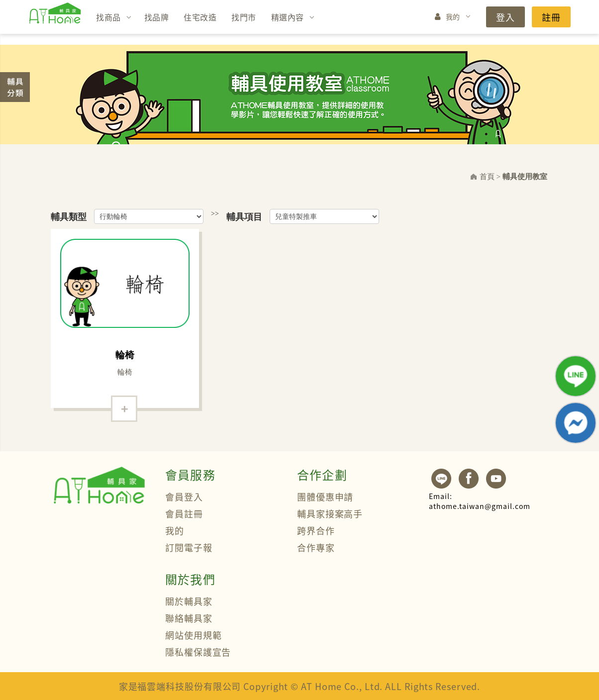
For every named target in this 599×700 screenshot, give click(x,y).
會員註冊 (184, 513)
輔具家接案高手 (330, 513)
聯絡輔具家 (189, 618)
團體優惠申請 (325, 497)
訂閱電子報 (189, 547)
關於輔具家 (189, 601)
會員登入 (184, 497)
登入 (505, 17)
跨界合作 (316, 530)
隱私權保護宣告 (198, 652)
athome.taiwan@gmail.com (480, 501)
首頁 (487, 177)
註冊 (551, 17)
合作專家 (316, 547)
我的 (453, 16)
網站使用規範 (193, 635)
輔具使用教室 (525, 177)
